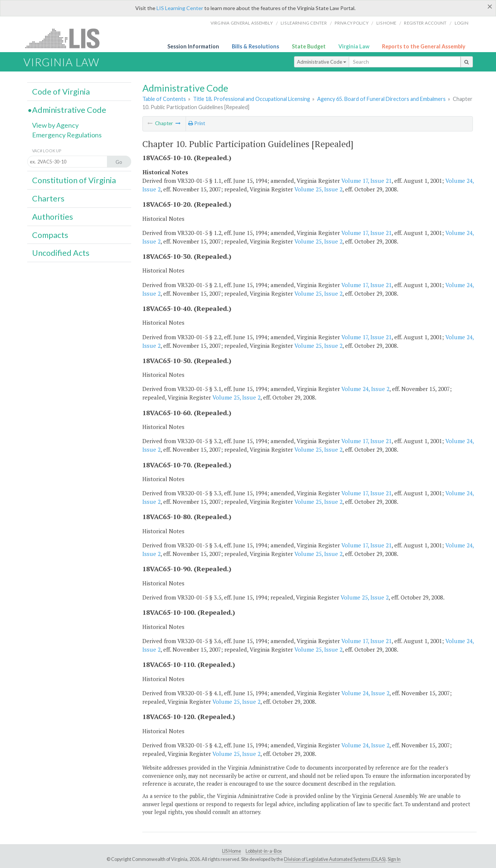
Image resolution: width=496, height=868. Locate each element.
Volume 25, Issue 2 (318, 189)
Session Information (193, 46)
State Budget (309, 46)
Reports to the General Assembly (424, 46)
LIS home (386, 23)
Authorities (53, 217)
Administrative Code (322, 62)
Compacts (50, 235)
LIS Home (232, 851)
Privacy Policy (352, 23)
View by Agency (55, 125)
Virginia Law (354, 46)
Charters (48, 198)
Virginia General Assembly (242, 23)
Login (462, 23)
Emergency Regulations (67, 135)
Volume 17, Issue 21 (367, 181)
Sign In (394, 859)
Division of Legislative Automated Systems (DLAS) (335, 859)
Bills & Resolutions (255, 46)
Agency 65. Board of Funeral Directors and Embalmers (381, 99)
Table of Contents (164, 99)
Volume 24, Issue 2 (365, 389)
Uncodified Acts (61, 253)
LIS (67, 38)
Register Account (425, 23)
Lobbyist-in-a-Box (264, 851)
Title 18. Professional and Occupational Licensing (252, 99)
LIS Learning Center (180, 8)
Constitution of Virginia (74, 180)
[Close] (490, 6)
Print (197, 123)
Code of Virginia (61, 92)
